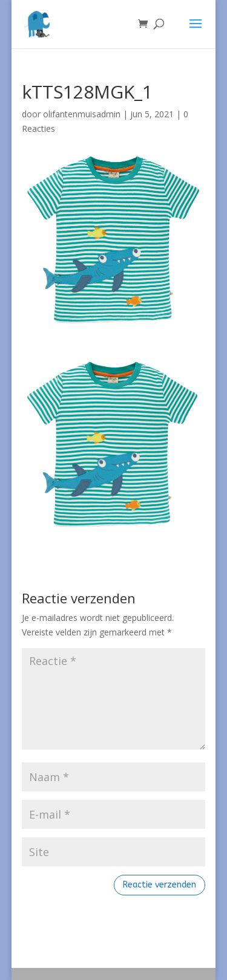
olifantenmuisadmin (82, 114)
